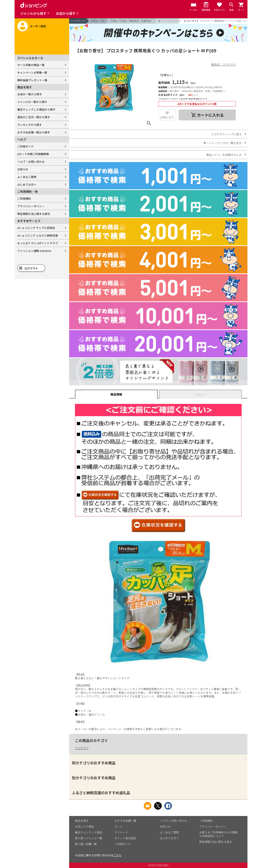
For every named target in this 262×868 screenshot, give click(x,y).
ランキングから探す (30, 125)
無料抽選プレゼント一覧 (32, 80)
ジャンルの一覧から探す (32, 102)
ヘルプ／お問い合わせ (31, 162)
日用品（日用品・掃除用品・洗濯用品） (132, 21)
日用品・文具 (98, 21)
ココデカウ (82, 748)
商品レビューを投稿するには (224, 155)
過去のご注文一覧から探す (34, 117)
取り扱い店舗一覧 (86, 844)
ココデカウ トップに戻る (226, 134)
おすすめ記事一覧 (125, 821)
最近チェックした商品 (89, 832)
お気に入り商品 (85, 826)
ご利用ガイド (25, 146)
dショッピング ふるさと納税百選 (38, 235)
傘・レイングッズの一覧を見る (223, 143)
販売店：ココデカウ (224, 64)
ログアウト (31, 268)
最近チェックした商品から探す (36, 109)
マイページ (121, 832)
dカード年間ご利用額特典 (33, 154)
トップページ (78, 21)
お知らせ (23, 169)
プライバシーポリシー (31, 206)
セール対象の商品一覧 (31, 65)
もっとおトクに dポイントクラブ (38, 243)
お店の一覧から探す (30, 94)
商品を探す (82, 821)
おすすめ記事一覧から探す (34, 132)
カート (119, 826)
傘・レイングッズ (168, 21)
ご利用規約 (24, 198)
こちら (117, 855)
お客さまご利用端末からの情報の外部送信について (218, 834)
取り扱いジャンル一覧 (89, 838)
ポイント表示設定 (125, 838)
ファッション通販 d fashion (34, 251)
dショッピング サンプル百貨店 (36, 228)
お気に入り (167, 117)
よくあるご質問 (27, 177)
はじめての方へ (27, 184)
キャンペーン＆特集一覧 (32, 72)
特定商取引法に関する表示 (34, 214)
